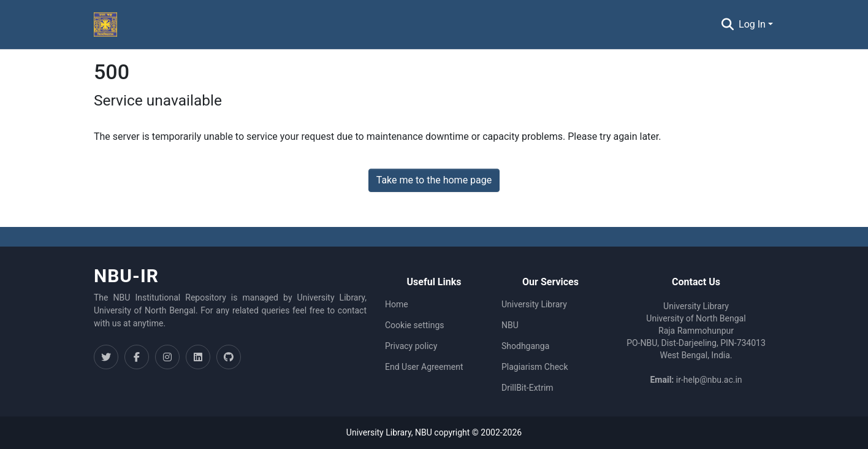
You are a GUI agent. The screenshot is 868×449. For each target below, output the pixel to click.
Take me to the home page (434, 180)
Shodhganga (525, 346)
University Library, (381, 432)
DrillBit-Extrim (527, 388)
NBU (510, 325)
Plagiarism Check (535, 367)
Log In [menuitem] (752, 24)
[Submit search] (727, 25)
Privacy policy (411, 346)
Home (397, 304)
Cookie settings (415, 325)
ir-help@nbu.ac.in (709, 380)
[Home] (105, 25)
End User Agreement (424, 367)
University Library (534, 304)
